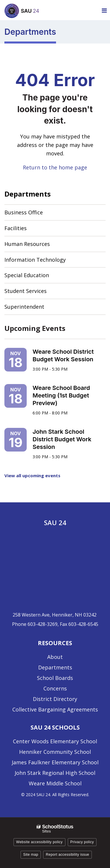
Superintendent (24, 307)
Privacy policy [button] (82, 842)
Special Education (27, 275)
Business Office (24, 212)
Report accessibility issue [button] (67, 855)
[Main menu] (104, 10)
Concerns (55, 688)
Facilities (16, 228)
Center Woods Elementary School (55, 741)
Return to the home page (55, 167)
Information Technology (35, 260)
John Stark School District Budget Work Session (62, 439)
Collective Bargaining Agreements (55, 709)
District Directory (55, 699)
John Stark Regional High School (55, 773)
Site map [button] (31, 855)
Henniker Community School (55, 752)
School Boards (55, 678)
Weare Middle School (55, 783)
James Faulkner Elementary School (55, 762)
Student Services (26, 291)
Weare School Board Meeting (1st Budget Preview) (61, 395)
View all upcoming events (32, 475)
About (55, 657)
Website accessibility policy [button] (39, 842)
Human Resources (27, 244)
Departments (28, 194)
